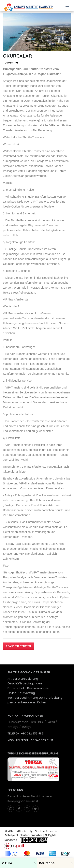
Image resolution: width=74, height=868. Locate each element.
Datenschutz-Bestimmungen (28, 688)
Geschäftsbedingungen (25, 683)
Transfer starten (18, 646)
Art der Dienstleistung (23, 679)
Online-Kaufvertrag (21, 693)
